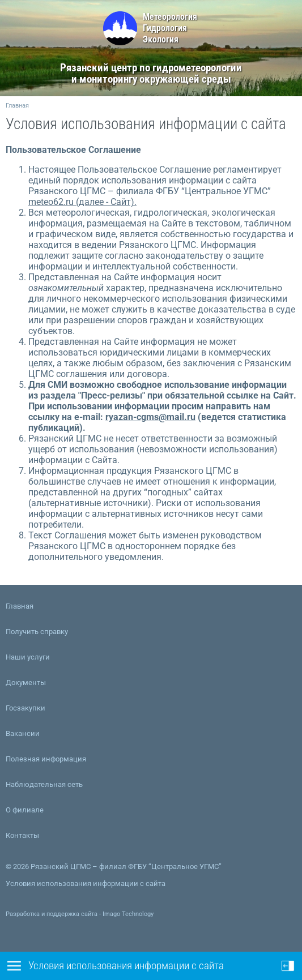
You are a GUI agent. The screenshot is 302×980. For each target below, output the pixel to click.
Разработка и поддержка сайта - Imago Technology (80, 914)
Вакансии (23, 733)
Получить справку (37, 632)
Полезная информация (46, 759)
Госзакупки (25, 708)
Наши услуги (28, 657)
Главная (17, 106)
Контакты (22, 835)
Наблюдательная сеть (44, 784)
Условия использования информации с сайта (86, 883)
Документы (26, 682)
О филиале (25, 810)
